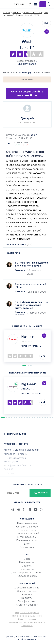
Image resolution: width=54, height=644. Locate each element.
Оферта (41, 623)
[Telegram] (13, 510)
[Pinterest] (24, 510)
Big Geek (28, 384)
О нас (27, 559)
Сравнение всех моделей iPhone (31, 286)
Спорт (11, 473)
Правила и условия (27, 619)
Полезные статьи (27, 541)
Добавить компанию (27, 588)
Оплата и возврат (27, 605)
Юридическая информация (27, 613)
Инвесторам (27, 569)
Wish (34, 135)
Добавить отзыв (43, 4)
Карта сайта (27, 626)
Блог (27, 544)
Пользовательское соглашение (23, 623)
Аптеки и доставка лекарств (21, 450)
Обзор (36, 73)
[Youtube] (36, 510)
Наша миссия (27, 563)
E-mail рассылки (27, 537)
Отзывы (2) (25, 73)
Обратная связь (27, 576)
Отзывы (25, 389)
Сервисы (27, 566)
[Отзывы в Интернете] (7, 4)
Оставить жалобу (27, 527)
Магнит (27, 337)
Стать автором (27, 530)
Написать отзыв (27, 523)
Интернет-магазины (33, 13)
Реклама (27, 595)
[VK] (18, 510)
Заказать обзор (27, 591)
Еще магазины (27, 79)
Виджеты (27, 598)
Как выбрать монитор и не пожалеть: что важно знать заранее (31, 305)
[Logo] (27, 30)
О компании (10, 73)
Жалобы (46, 73)
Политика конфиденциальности (27, 616)
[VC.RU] (41, 510)
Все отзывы (27, 547)
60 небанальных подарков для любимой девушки (31, 264)
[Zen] (30, 510)
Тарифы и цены (27, 602)
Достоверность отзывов (27, 573)
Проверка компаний (27, 534)
